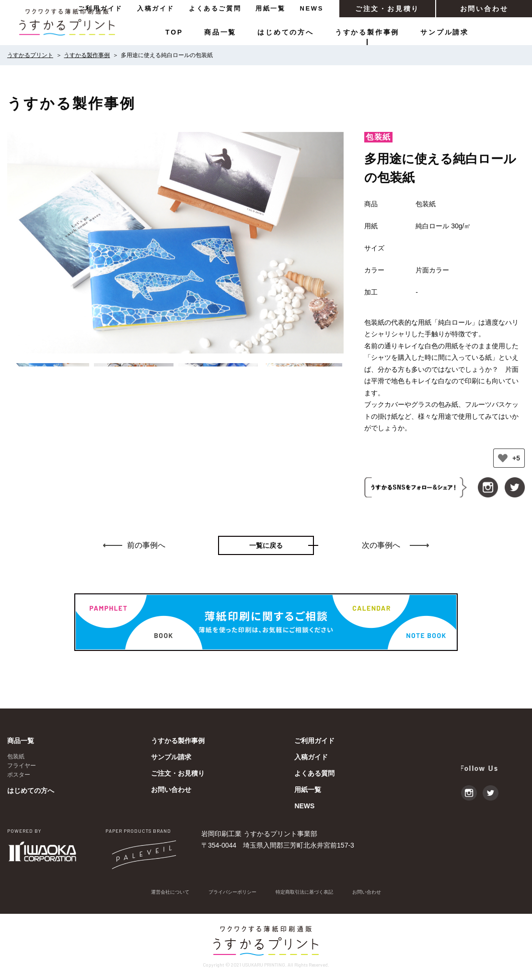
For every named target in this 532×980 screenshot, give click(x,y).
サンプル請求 (445, 32)
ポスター (19, 775)
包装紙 (16, 756)
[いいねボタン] (503, 458)
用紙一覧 (270, 8)
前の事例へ (146, 545)
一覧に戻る (266, 545)
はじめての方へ (286, 32)
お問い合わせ (484, 9)
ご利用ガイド (100, 8)
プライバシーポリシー (228, 893)
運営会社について (157, 893)
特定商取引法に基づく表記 (310, 893)
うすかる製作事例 (367, 32)
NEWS (312, 8)
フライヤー (22, 766)
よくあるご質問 (215, 8)
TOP (174, 32)
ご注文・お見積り (387, 9)
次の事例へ (381, 545)
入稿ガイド (156, 8)
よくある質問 (314, 773)
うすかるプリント (30, 55)
